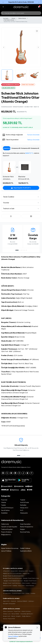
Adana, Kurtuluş (26, 611)
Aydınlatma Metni (26, 551)
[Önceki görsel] (4, 47)
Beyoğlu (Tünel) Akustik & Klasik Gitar (13, 576)
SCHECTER (29, 107)
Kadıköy (15, 586)
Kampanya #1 (7, 148)
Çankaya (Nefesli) (22, 601)
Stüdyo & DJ (24, 508)
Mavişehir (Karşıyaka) (9, 604)
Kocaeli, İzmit (7, 616)
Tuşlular (23, 500)
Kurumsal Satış (25, 532)
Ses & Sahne (5, 510)
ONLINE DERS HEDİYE (8, 88)
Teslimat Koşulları (7, 529)
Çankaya (31, 601)
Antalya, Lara (7, 614)
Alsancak (13, 601)
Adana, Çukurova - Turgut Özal (12, 611)
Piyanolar (4, 500)
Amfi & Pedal (24, 502)
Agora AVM (6, 601)
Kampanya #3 (26, 148)
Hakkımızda (5, 524)
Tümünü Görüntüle (33, 135)
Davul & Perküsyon (7, 508)
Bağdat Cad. (26, 573)
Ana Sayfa (6, 18)
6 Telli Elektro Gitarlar (9, 20)
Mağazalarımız (6, 535)
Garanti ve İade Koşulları (9, 527)
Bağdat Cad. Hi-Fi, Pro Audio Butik (12, 573)
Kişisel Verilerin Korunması (10, 548)
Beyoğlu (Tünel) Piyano (30, 581)
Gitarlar (13, 18)
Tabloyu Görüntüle (33, 140)
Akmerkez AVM (23, 571)
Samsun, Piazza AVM (9, 619)
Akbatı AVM (14, 571)
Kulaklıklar (4, 513)
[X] (7, 473)
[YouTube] (11, 473)
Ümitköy (33, 593)
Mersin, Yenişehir (16, 616)
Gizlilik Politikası (25, 548)
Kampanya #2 (16, 148)
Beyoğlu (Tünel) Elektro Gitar (31, 578)
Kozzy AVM (21, 586)
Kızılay (27, 593)
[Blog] (32, 473)
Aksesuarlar (24, 513)
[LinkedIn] (15, 473)
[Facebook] (3, 473)
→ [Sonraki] (39, 2)
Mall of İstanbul (30, 586)
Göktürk (34, 583)
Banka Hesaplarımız (27, 527)
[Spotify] (27, 473)
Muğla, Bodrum (26, 616)
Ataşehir (31, 571)
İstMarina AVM (7, 586)
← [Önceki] (3, 2)
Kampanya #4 (35, 148)
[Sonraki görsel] (38, 47)
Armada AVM (7, 593)
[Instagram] (19, 473)
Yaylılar (4, 505)
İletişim (23, 529)
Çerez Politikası (6, 551)
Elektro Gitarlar (22, 18)
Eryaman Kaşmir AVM (18, 593)
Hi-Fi (22, 510)
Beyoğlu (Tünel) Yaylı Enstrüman (12, 583)
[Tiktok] (23, 473)
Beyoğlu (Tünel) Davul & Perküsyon (12, 578)
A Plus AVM (6, 571)
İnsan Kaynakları (25, 524)
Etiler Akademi (26, 583)
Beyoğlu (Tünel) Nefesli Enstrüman (13, 581)
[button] (21, 135)
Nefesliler (23, 505)
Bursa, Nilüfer (15, 614)
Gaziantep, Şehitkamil (26, 614)
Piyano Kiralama (7, 532)
